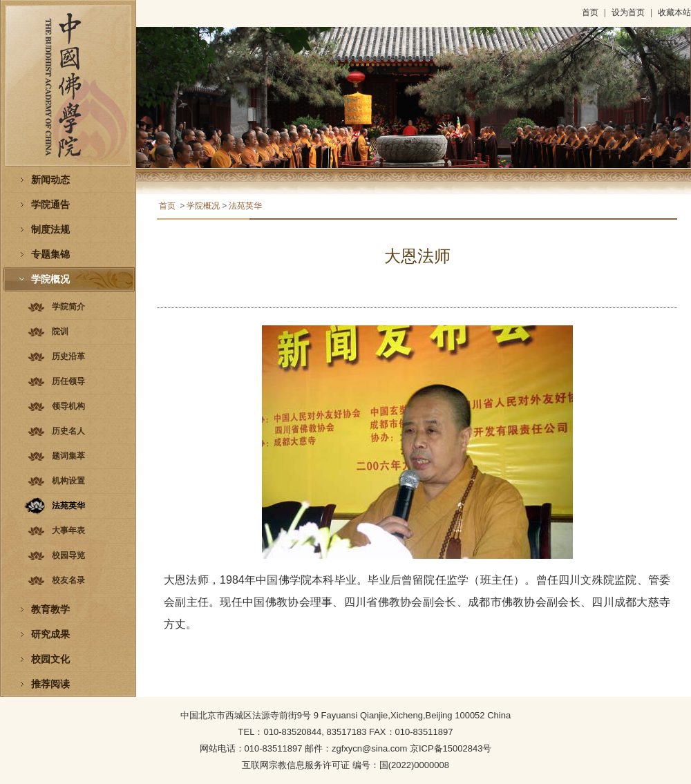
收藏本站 (674, 12)
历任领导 (68, 381)
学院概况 (50, 279)
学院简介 (68, 307)
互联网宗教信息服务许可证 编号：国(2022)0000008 (345, 765)
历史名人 (68, 431)
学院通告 (50, 205)
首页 (590, 12)
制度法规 (50, 230)
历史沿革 (68, 356)
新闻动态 (50, 180)
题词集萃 (68, 456)
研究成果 (50, 634)
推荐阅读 (50, 684)
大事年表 (68, 530)
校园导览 (68, 555)
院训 (60, 332)
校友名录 (68, 580)
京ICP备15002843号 (451, 748)
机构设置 (68, 481)
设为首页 (628, 12)
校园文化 (50, 659)
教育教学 (50, 610)
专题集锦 (50, 255)
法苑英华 (68, 506)
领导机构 (68, 406)
